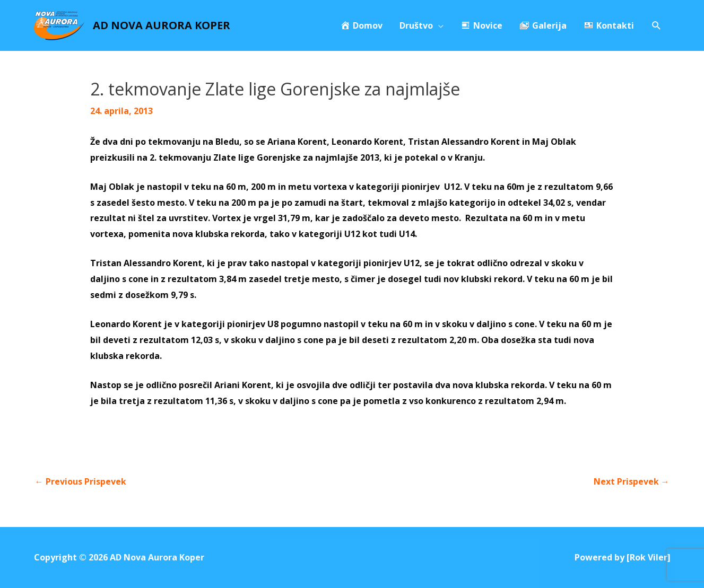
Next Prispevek (632, 481)
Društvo (416, 25)
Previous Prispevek (81, 481)
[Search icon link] (657, 26)
